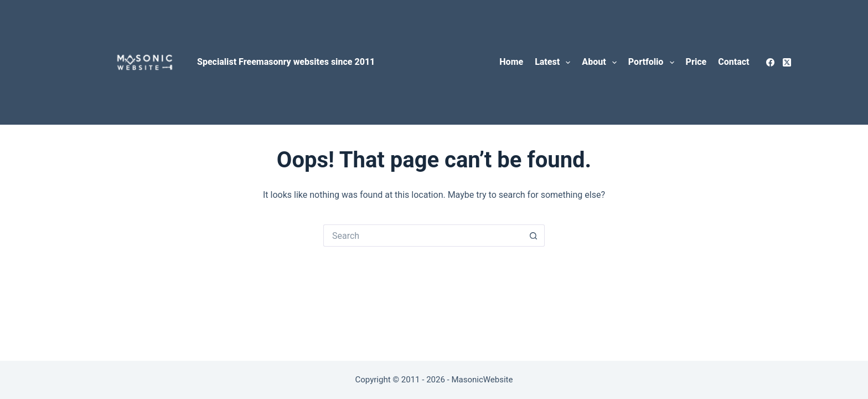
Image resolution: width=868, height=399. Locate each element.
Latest (555, 63)
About (601, 63)
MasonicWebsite (482, 380)
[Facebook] (770, 62)
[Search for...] (423, 236)
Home (511, 62)
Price (696, 62)
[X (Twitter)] (787, 62)
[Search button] (534, 236)
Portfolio (653, 63)
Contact (733, 62)
